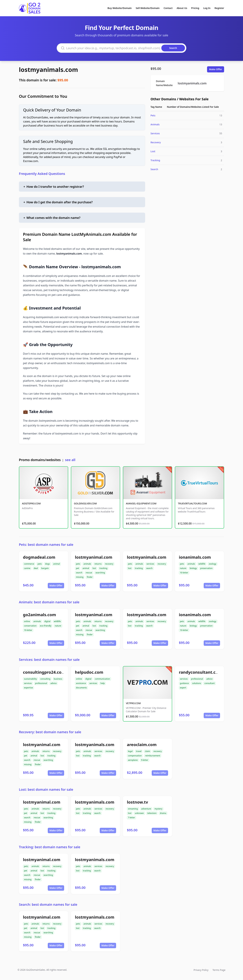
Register (219, 8)
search (79, 573)
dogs (47, 564)
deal (36, 568)
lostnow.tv (137, 802)
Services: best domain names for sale (49, 660)
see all (70, 460)
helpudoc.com (89, 672)
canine (27, 568)
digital (47, 621)
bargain (45, 568)
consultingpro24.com (44, 672)
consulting (45, 679)
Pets (153, 115)
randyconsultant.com (200, 672)
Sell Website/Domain (148, 8)
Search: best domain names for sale (48, 904)
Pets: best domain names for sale (46, 545)
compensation (135, 756)
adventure (146, 809)
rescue (89, 573)
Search (154, 169)
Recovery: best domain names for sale (50, 732)
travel (139, 751)
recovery (109, 564)
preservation (206, 568)
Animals (155, 124)
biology (193, 568)
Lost (153, 151)
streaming (133, 809)
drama (163, 813)
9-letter (145, 760)
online (27, 621)
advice (54, 683)
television (152, 813)
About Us (182, 8)
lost (94, 568)
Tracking (155, 160)
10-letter (184, 573)
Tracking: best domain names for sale (50, 847)
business (58, 679)
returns (98, 564)
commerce (29, 564)
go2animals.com (39, 615)
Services (155, 133)
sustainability (30, 679)
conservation (30, 626)
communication (102, 679)
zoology (213, 564)
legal (130, 751)
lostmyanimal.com (94, 557)
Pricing (195, 8)
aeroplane (133, 760)
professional (41, 683)
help (103, 683)
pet (78, 568)
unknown (139, 813)
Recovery (156, 142)
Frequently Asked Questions (42, 174)
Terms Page (219, 970)
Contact (168, 8)
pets (40, 564)
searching (100, 573)
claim (147, 751)
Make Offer (216, 69)
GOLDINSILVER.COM (85, 503)
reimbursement (153, 756)
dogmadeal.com (39, 557)
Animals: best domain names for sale (49, 602)
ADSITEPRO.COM (31, 503)
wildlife (202, 564)
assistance (81, 683)
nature (183, 568)
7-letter (131, 818)
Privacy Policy (201, 970)
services (150, 564)
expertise (28, 688)
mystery (158, 809)
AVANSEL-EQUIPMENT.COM (141, 503)
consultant (210, 683)
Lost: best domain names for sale (46, 789)
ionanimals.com (195, 557)
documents (81, 688)
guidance (184, 683)
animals (87, 564)
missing (80, 577)
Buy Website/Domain (120, 8)
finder (90, 577)
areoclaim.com (142, 744)
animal (56, 564)
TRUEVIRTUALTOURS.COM (192, 503)
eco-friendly (46, 626)
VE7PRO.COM (133, 703)
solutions (197, 683)
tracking (103, 568)
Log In (207, 8)
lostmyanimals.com (48, 70)
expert (183, 688)
